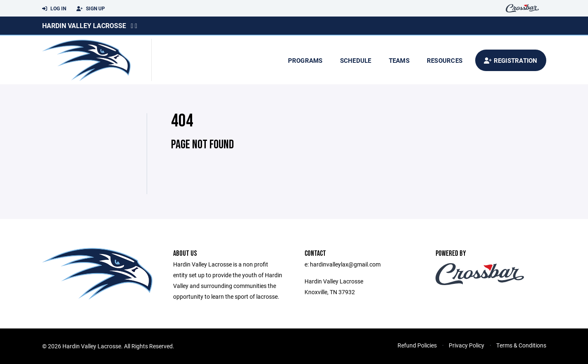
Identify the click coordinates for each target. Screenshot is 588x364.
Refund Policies (417, 345)
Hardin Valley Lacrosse (84, 25)
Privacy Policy (467, 345)
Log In (54, 9)
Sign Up (91, 9)
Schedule (356, 60)
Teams (399, 60)
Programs (305, 60)
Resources (445, 60)
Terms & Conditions (521, 345)
